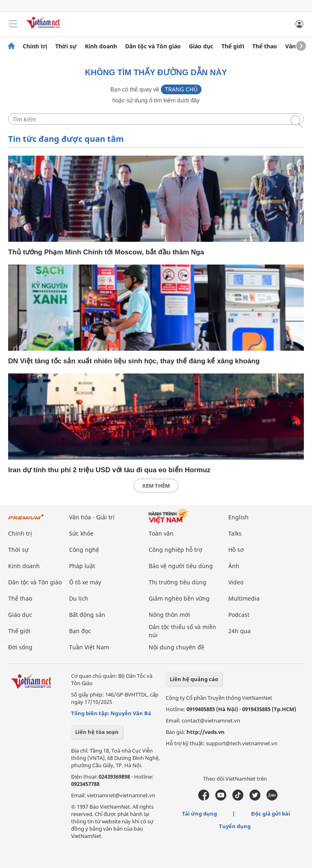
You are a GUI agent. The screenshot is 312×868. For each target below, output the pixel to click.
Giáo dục (201, 46)
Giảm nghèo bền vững (179, 598)
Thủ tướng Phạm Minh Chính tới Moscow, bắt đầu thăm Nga (106, 252)
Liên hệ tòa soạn (97, 732)
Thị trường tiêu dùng (178, 582)
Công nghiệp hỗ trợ (175, 550)
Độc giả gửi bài (271, 814)
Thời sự (66, 46)
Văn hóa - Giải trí (92, 517)
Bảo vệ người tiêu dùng (181, 566)
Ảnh (234, 566)
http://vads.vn (206, 732)
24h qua (239, 631)
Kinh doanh (101, 46)
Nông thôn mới (169, 615)
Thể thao (265, 46)
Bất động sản (87, 615)
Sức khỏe (81, 533)
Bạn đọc (80, 631)
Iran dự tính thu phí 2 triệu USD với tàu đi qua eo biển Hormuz (109, 470)
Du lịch (79, 598)
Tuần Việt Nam (89, 647)
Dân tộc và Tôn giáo (153, 46)
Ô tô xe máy (85, 582)
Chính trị (35, 46)
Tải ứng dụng (199, 814)
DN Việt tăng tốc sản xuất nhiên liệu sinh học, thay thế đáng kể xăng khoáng (134, 361)
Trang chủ (181, 89)
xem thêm (156, 486)
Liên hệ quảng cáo (194, 679)
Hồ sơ (236, 550)
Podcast (239, 615)
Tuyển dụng (235, 826)
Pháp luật (82, 566)
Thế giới (233, 46)
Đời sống (20, 647)
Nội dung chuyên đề (177, 647)
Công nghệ (84, 550)
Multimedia (244, 598)
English (238, 517)
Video (236, 582)
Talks (235, 533)
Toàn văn (161, 533)
